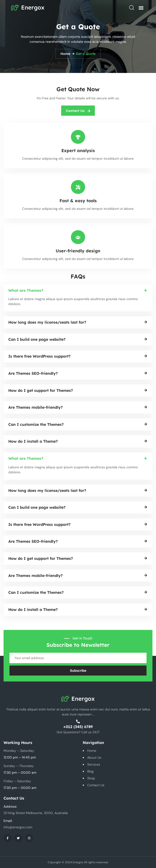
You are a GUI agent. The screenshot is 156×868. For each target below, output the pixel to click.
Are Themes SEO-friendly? (33, 373)
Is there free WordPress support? (39, 356)
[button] (141, 8)
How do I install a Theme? (33, 441)
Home (65, 54)
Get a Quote (86, 54)
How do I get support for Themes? (41, 390)
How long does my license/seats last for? (47, 322)
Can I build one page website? (37, 339)
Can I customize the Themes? (36, 424)
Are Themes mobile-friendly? (35, 407)
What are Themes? (26, 290)
